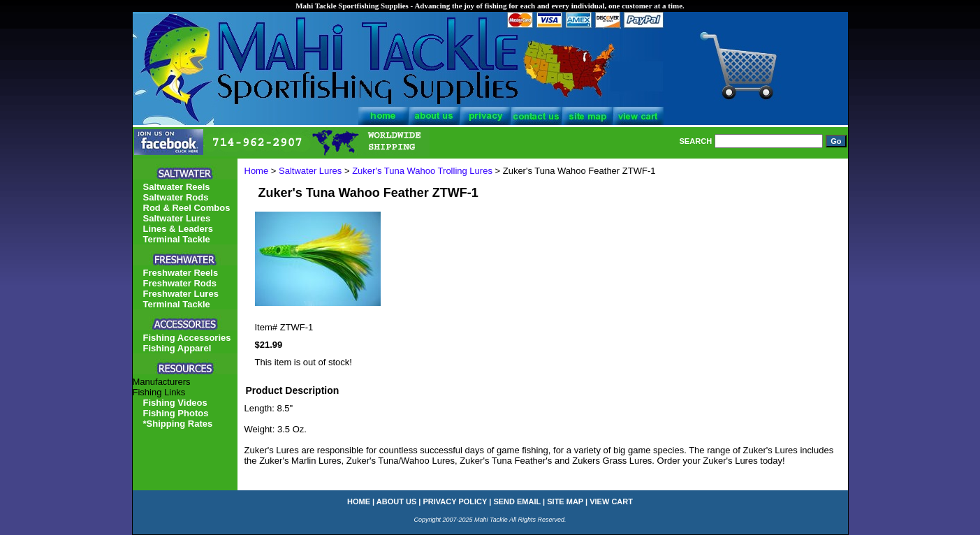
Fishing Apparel (177, 348)
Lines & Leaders (178, 229)
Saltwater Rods (176, 197)
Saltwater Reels (177, 187)
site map (565, 501)
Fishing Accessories (187, 338)
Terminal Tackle (177, 239)
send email (517, 501)
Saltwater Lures (310, 171)
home (359, 501)
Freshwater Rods (180, 283)
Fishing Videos (175, 403)
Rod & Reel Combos (187, 208)
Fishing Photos (176, 413)
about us (396, 501)
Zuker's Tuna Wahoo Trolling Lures (422, 171)
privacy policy (455, 501)
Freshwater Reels (181, 273)
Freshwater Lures (181, 294)
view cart (611, 501)
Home (257, 171)
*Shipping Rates (178, 424)
